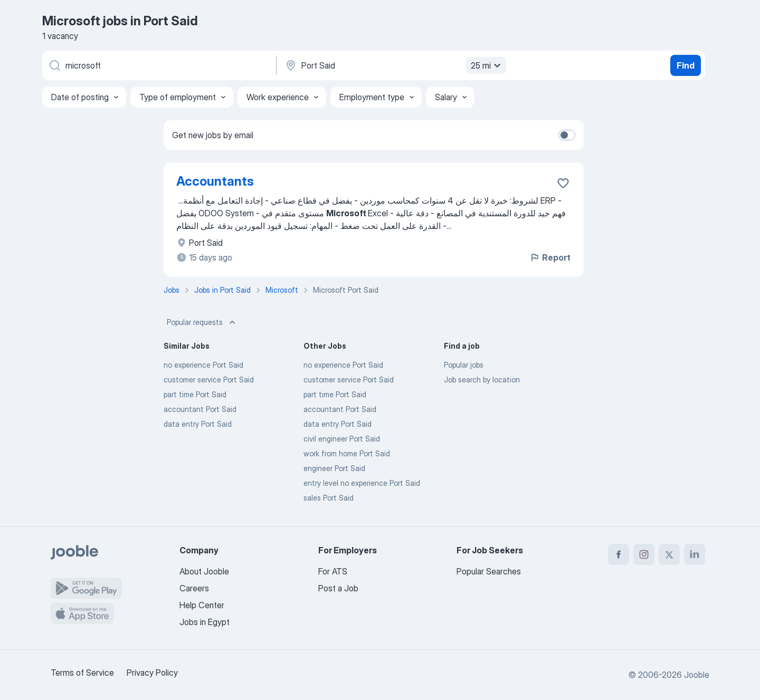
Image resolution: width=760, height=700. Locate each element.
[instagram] (644, 554)
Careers (194, 588)
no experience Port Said (203, 365)
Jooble (697, 675)
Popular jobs (464, 365)
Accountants (215, 181)
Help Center (202, 605)
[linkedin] (695, 554)
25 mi (487, 65)
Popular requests (202, 322)
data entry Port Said (198, 424)
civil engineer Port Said (342, 439)
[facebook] (619, 554)
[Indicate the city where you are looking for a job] (394, 65)
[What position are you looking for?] (158, 65)
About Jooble (204, 571)
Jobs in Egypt (205, 622)
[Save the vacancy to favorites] (563, 183)
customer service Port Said (209, 380)
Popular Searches (489, 571)
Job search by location (482, 380)
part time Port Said (195, 394)
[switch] (567, 135)
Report (550, 257)
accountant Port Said (200, 409)
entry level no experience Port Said (362, 483)
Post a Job (338, 588)
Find (686, 65)
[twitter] (669, 554)
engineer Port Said (334, 468)
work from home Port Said (347, 453)
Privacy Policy (152, 673)
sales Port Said (329, 498)
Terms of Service (82, 673)
